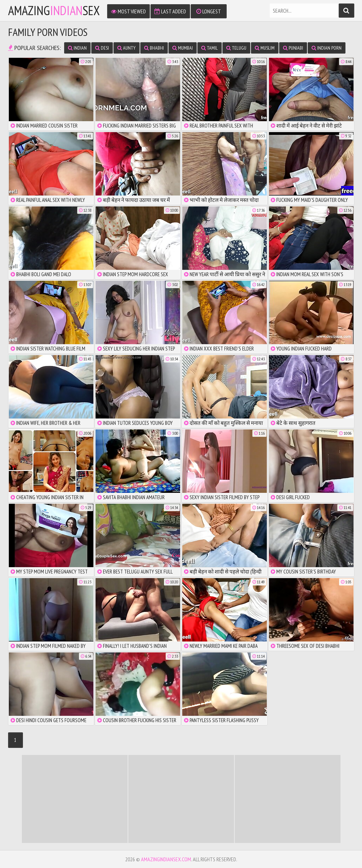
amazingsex (54, 11)
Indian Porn (327, 48)
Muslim (265, 48)
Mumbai (183, 48)
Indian (77, 48)
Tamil (210, 48)
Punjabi (293, 48)
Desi (102, 48)
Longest (209, 11)
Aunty (127, 48)
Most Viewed (128, 11)
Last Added (170, 11)
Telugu (236, 48)
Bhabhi (154, 48)
